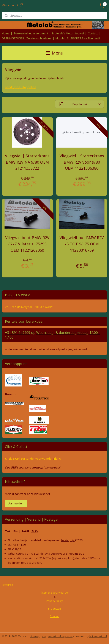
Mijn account (13, 5)
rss (44, 636)
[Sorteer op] (79, 104)
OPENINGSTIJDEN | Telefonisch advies (27, 38)
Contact (93, 33)
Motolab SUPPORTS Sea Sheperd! (78, 38)
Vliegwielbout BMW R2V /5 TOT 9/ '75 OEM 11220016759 (82, 244)
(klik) (58, 459)
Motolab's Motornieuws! (68, 33)
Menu (55, 53)
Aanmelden (16, 503)
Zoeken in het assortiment (31, 33)
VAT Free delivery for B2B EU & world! (29, 307)
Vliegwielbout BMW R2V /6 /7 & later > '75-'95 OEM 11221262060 (27, 244)
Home (6, 33)
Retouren (7, 585)
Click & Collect (15, 459)
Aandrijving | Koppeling (20, 87)
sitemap (35, 636)
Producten (54, 609)
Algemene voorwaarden (54, 593)
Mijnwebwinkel (98, 636)
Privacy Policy (55, 601)
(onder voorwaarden (40, 459)
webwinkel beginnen (60, 636)
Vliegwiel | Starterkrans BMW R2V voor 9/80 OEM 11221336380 (82, 162)
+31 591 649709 (18, 333)
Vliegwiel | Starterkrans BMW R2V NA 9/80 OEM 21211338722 (27, 162)
